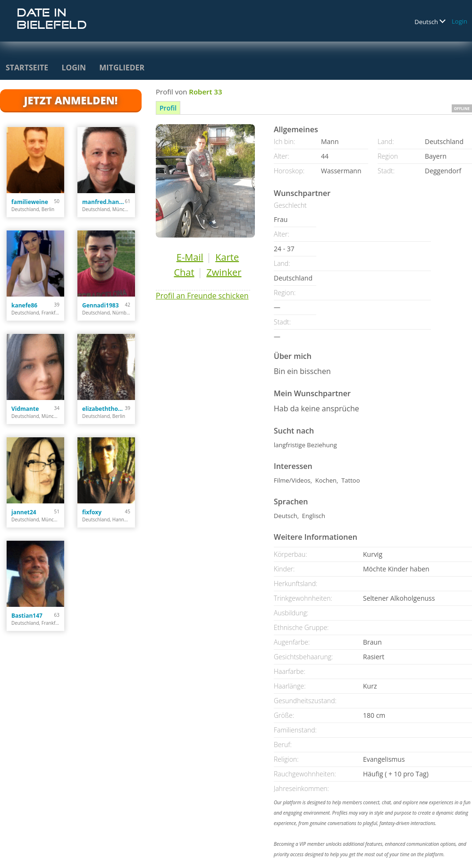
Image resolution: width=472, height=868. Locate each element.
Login (459, 21)
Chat (184, 272)
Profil (168, 108)
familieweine (30, 202)
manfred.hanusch (104, 202)
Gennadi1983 (101, 305)
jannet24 (24, 512)
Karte (227, 257)
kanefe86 (24, 305)
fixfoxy (92, 512)
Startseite (27, 68)
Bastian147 (27, 616)
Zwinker (224, 272)
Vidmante (25, 409)
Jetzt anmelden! (71, 100)
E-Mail (190, 257)
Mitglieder (122, 68)
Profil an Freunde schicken (202, 296)
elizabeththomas (104, 409)
